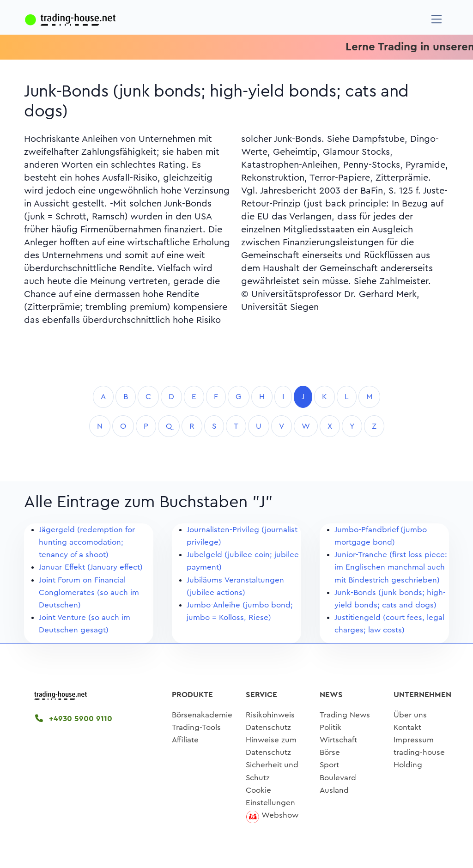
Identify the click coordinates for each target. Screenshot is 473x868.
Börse (330, 752)
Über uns (410, 715)
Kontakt (407, 727)
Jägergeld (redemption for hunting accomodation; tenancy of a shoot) (87, 542)
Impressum (414, 740)
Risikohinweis (270, 715)
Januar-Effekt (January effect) (91, 567)
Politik (330, 727)
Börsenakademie (202, 715)
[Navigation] (437, 19)
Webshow (280, 815)
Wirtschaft (338, 740)
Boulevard (338, 778)
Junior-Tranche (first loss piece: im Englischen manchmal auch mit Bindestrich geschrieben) (391, 567)
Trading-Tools (196, 727)
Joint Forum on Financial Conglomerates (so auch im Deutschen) (89, 592)
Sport (329, 765)
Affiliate (185, 740)
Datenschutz (268, 727)
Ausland (334, 790)
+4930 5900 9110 (74, 719)
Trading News (345, 715)
